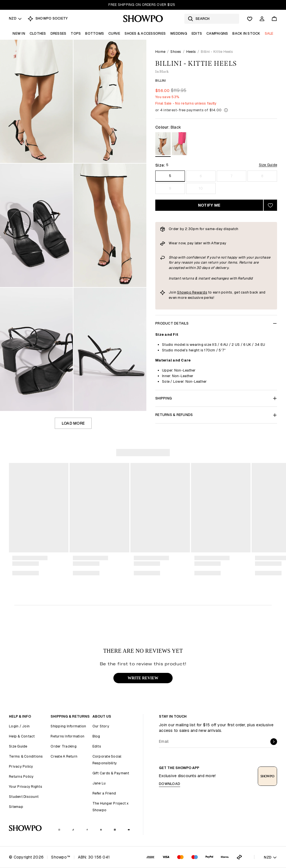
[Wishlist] (250, 19)
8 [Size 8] (262, 176)
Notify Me (209, 205)
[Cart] (274, 19)
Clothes (38, 33)
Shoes (176, 52)
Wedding (179, 33)
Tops (76, 33)
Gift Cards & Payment (111, 773)
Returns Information (67, 736)
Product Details (216, 323)
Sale (269, 33)
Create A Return (64, 756)
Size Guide (268, 165)
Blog (96, 736)
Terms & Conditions (26, 756)
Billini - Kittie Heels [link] (217, 52)
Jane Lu (99, 783)
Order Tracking (64, 746)
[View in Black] (163, 145)
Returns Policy (21, 776)
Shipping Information (68, 726)
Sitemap (16, 807)
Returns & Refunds (216, 415)
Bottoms (95, 33)
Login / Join (19, 726)
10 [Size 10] (201, 188)
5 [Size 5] (170, 176)
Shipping (216, 398)
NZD (16, 18)
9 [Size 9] (170, 188)
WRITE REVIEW (143, 678)
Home (160, 52)
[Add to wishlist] (270, 205)
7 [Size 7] (231, 176)
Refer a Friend (104, 793)
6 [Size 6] (201, 176)
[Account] (262, 19)
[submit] (274, 742)
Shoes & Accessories (145, 33)
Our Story (101, 726)
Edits (197, 33)
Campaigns (217, 33)
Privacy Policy (21, 766)
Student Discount (24, 797)
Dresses (59, 33)
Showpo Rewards (192, 292)
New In (19, 33)
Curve (114, 33)
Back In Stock (246, 33)
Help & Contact (22, 736)
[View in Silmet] (179, 145)
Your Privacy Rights (26, 787)
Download (170, 784)
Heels (191, 52)
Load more (73, 423)
